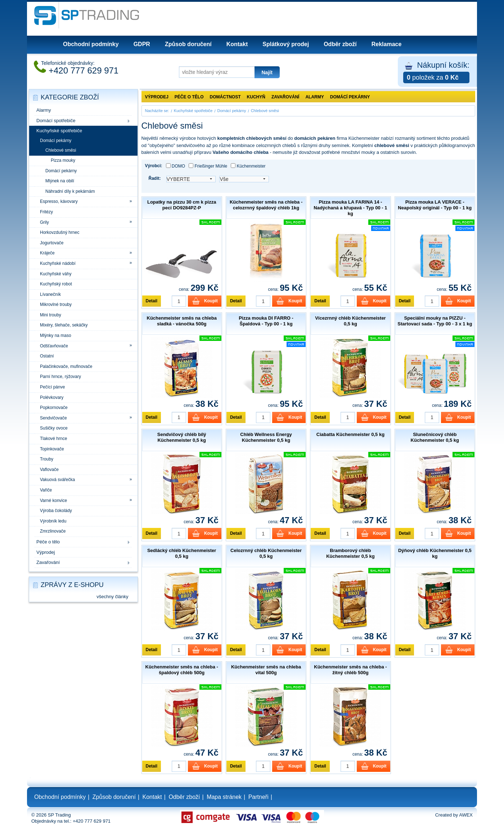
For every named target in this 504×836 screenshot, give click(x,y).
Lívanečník (50, 294)
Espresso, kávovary (59, 201)
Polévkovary (52, 397)
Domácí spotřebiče (56, 121)
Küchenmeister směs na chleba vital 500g (266, 670)
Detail (152, 301)
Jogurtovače (52, 243)
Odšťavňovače (54, 346)
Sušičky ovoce (54, 428)
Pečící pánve (52, 387)
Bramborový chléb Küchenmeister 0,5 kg (350, 553)
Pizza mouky (63, 160)
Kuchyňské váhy (56, 274)
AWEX (466, 815)
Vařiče (46, 490)
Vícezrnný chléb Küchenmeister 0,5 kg (350, 321)
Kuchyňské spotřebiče (59, 131)
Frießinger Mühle (208, 166)
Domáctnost (225, 97)
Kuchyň (256, 97)
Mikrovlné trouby (56, 304)
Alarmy (44, 110)
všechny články (112, 597)
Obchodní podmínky (91, 44)
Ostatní (47, 356)
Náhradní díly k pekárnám (70, 191)
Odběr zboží (340, 44)
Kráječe (47, 253)
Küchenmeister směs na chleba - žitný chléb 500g (350, 670)
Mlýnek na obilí (60, 181)
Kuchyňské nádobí (58, 263)
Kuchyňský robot (56, 284)
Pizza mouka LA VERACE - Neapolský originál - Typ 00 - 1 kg (435, 205)
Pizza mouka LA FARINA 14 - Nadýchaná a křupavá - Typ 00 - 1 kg (350, 208)
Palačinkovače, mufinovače (66, 366)
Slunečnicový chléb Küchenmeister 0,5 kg (435, 437)
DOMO (176, 166)
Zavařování (48, 562)
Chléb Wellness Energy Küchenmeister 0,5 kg (266, 437)
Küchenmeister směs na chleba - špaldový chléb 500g (182, 670)
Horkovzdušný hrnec (60, 232)
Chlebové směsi (61, 150)
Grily (44, 222)
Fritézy (46, 212)
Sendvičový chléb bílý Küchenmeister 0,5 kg (182, 437)
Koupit (211, 301)
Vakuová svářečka (57, 480)
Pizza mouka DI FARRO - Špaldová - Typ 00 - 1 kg (266, 321)
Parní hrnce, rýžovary (60, 377)
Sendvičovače (53, 418)
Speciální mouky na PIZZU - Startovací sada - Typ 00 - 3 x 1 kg (435, 321)
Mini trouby (51, 315)
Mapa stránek (224, 797)
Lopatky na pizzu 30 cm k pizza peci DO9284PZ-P (182, 205)
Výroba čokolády (56, 511)
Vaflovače (49, 470)
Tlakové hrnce (53, 439)
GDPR (142, 44)
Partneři (258, 797)
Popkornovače (54, 408)
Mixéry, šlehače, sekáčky (64, 325)
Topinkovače (52, 449)
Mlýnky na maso (56, 335)
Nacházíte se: (157, 111)
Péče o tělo (48, 542)
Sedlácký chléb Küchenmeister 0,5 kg (182, 553)
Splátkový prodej (286, 44)
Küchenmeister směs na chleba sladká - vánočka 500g (182, 321)
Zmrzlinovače (53, 531)
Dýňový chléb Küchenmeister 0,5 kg (435, 553)
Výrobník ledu (53, 521)
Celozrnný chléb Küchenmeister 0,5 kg (266, 553)
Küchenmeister (248, 166)
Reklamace (387, 44)
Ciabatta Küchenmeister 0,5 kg (350, 434)
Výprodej (46, 552)
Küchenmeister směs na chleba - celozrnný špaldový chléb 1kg (266, 205)
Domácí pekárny (56, 141)
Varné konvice (53, 501)
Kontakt (237, 44)
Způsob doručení (188, 44)
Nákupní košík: (436, 72)
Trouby (47, 459)
